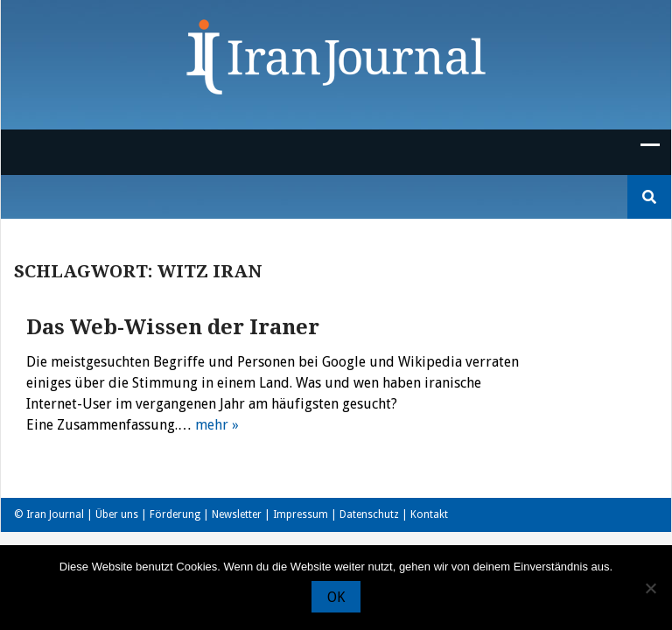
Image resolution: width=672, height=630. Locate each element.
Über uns (117, 514)
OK (336, 597)
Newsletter (237, 514)
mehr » (217, 425)
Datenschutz (369, 514)
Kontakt (429, 514)
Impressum (301, 514)
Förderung (175, 514)
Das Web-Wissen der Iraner (173, 327)
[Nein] (650, 588)
